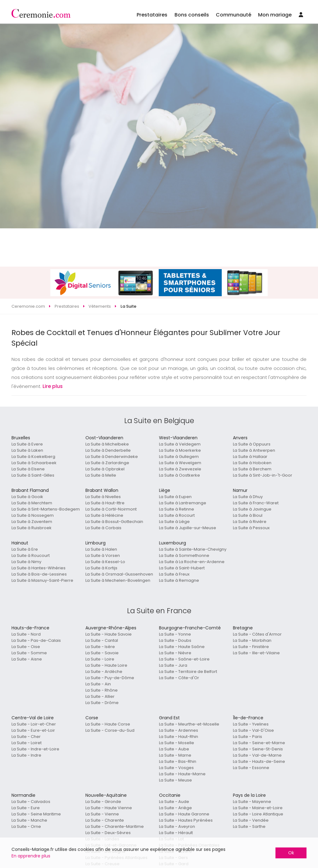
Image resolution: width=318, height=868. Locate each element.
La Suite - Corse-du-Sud (110, 730)
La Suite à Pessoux (251, 528)
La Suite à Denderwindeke (112, 457)
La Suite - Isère (100, 647)
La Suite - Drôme (102, 703)
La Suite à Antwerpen (254, 450)
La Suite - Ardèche (104, 672)
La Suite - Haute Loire (106, 665)
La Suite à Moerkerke (180, 450)
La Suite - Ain (98, 684)
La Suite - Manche (29, 820)
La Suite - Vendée (251, 820)
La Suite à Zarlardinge (107, 463)
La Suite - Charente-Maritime (115, 826)
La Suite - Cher (26, 737)
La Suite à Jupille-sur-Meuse (188, 528)
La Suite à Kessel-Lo (105, 562)
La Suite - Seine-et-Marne (259, 743)
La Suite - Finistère (251, 647)
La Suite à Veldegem (180, 444)
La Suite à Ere (25, 549)
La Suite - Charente (105, 820)
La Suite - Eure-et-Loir (33, 730)
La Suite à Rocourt (177, 515)
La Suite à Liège (174, 522)
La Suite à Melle (101, 475)
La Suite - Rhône (102, 690)
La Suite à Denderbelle (108, 450)
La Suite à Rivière (250, 522)
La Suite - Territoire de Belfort (188, 672)
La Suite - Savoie (102, 653)
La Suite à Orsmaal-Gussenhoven (119, 574)
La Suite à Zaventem (32, 522)
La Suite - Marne (175, 755)
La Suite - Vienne (102, 814)
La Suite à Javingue (252, 509)
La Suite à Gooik (27, 497)
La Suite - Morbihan (252, 640)
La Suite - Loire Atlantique (258, 814)
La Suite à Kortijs (101, 568)
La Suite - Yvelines (251, 724)
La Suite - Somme (29, 653)
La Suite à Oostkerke (179, 475)
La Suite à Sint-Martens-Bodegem (46, 509)
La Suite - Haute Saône (182, 647)
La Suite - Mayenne (252, 802)
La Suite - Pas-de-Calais (36, 640)
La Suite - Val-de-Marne (257, 755)
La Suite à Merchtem (32, 503)
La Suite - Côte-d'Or (179, 678)
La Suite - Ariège (175, 808)
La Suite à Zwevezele (180, 469)
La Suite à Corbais (103, 528)
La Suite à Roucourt (31, 555)
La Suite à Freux (174, 574)
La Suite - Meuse (175, 780)
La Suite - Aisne (27, 659)
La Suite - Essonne (251, 768)
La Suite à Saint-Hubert (182, 568)
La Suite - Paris (248, 737)
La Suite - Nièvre (175, 653)
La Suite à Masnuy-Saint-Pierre (42, 580)
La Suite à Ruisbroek (32, 528)
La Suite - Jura (173, 665)
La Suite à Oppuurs (252, 444)
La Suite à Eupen (175, 497)
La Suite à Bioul (248, 515)
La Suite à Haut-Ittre (105, 503)
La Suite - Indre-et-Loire (35, 749)
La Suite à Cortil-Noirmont (111, 509)
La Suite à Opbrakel (105, 469)
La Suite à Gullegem (179, 457)
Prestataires (152, 15)
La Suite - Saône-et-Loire (184, 659)
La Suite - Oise (26, 647)
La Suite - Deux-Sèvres (108, 833)
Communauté (234, 15)
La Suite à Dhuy (248, 497)
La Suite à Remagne (179, 580)
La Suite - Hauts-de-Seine (259, 761)
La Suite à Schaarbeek (34, 463)
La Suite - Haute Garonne (184, 814)
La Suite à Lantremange (183, 503)
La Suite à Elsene (28, 469)
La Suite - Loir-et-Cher (34, 724)
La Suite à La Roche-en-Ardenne (192, 562)
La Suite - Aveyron (177, 826)
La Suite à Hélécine (104, 515)
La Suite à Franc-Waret (256, 503)
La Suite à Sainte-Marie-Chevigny (193, 549)
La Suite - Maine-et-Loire (258, 808)
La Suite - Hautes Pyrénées (186, 820)
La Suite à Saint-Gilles (33, 475)
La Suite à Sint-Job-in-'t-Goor (263, 475)
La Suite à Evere (27, 444)
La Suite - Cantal (102, 640)
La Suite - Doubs (175, 640)
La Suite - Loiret (27, 743)
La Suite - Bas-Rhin (178, 761)
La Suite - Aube (174, 749)
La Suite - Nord (26, 634)
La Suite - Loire (100, 659)
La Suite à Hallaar (250, 457)
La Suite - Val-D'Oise (253, 730)
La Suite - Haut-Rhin (179, 737)
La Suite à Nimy (26, 562)
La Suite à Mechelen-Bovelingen (118, 580)
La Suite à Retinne (177, 509)
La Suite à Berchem (252, 469)
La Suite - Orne (26, 826)
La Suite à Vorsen (103, 555)
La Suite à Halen (101, 549)
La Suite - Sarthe (249, 826)
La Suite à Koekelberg (33, 457)
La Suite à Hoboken (252, 463)
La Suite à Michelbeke (107, 444)
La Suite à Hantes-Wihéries (39, 568)
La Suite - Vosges (176, 768)
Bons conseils (192, 15)
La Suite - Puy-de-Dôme (110, 678)
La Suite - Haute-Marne (182, 774)
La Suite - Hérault (176, 833)
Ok (291, 853)
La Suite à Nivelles (103, 497)
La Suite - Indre (26, 755)
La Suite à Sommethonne (184, 555)
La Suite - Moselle (177, 743)
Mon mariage (275, 15)
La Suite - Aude (174, 802)
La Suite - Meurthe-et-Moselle (189, 724)
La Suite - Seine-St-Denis (258, 749)
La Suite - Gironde (103, 802)
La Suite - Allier (100, 696)
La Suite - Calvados (31, 802)
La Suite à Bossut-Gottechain (114, 522)
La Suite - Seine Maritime (36, 814)
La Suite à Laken (27, 450)
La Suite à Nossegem (33, 515)
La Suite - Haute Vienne (109, 808)
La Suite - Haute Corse (108, 724)
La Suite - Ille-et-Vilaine (256, 653)
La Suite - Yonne (175, 634)
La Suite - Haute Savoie (109, 634)
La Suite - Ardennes (179, 730)
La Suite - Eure (26, 808)
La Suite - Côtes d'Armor (257, 634)
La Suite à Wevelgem (180, 463)
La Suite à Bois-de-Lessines (39, 574)
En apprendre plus (31, 856)
